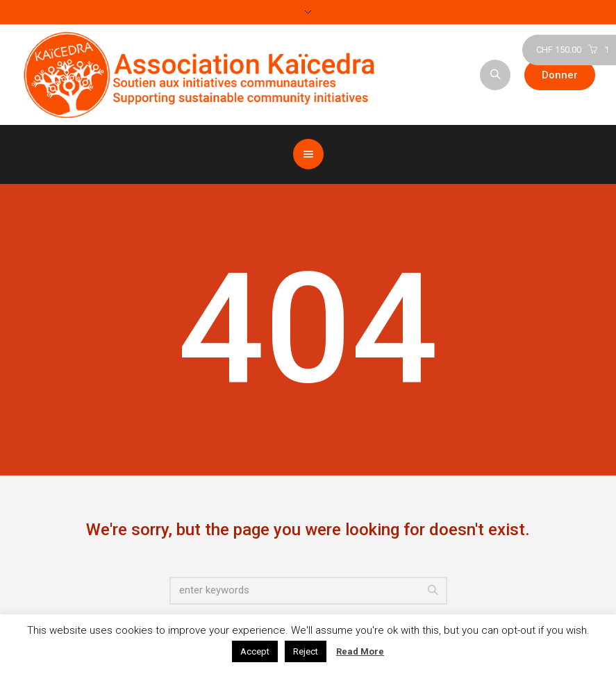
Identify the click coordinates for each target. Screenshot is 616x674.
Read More (360, 651)
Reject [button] (306, 651)
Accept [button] (255, 651)
